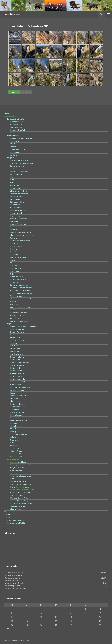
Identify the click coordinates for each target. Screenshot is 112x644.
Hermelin (14, 249)
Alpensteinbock (16, 213)
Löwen (13, 260)
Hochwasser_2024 (17, 124)
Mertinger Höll (16, 141)
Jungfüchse (15, 254)
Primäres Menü (108, 14)
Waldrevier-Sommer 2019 (20, 307)
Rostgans (14, 445)
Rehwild (13, 274)
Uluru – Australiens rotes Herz (22, 504)
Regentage (14, 440)
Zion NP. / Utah (16, 509)
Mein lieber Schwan (18, 340)
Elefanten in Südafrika (19, 191)
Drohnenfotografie (15, 136)
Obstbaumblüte (16, 127)
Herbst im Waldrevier (18, 246)
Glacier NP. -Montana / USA (21, 484)
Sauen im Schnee (17, 207)
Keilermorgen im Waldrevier (21, 257)
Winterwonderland (18, 315)
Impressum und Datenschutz (15, 520)
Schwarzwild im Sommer (20, 285)
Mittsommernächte (18, 495)
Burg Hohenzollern (18, 468)
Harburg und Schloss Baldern (21, 465)
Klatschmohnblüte (17, 122)
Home (7, 113)
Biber (12, 177)
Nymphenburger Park (19, 434)
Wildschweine (16, 310)
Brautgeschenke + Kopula (20, 387)
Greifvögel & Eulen (17, 412)
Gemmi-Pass (15, 409)
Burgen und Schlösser (19, 462)
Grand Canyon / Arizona (19, 487)
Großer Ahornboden (18, 149)
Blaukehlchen (15, 385)
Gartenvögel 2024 (17, 329)
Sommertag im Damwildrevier (22, 293)
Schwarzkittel (15, 188)
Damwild (14, 230)
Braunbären (15, 227)
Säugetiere (11, 158)
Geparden (14, 243)
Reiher (13, 443)
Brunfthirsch (15, 205)
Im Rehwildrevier (17, 174)
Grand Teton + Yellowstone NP (22, 490)
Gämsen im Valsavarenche (20, 241)
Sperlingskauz (16, 448)
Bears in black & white (18, 219)
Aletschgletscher (17, 470)
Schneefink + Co (16, 454)
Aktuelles (8, 515)
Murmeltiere (15, 271)
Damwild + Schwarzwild (19, 171)
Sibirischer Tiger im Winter (20, 290)
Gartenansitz (15, 360)
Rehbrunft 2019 (16, 277)
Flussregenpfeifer (17, 401)
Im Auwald (14, 335)
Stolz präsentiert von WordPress (17, 640)
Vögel (9, 324)
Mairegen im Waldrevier (19, 160)
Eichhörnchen (16, 199)
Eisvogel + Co (15, 338)
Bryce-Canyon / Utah (18, 481)
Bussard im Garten (17, 357)
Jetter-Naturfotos (12, 14)
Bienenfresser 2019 (18, 376)
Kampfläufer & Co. (17, 373)
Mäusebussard (16, 429)
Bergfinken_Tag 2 (17, 354)
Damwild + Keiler (17, 196)
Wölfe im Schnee (17, 318)
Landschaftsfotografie (16, 119)
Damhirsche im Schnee (19, 210)
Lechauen (14, 147)
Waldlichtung (15, 304)
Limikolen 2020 (16, 426)
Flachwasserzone (17, 349)
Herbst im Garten (17, 418)
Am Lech (13, 343)
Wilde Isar (14, 155)
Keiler (12, 183)
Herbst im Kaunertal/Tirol (20, 492)
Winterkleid (15, 185)
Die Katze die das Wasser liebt (21, 232)
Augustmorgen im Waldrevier (21, 216)
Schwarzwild (15, 282)
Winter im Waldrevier (18, 313)
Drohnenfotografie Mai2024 (21, 138)
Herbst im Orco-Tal (17, 130)
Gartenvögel (15, 368)
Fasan (12, 393)
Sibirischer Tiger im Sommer (21, 288)
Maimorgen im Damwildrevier (22, 163)
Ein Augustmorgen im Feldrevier (22, 235)
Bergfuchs (14, 221)
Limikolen (14, 423)
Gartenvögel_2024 (17, 404)
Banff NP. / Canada (17, 479)
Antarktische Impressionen (20, 476)
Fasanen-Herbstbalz (18, 396)
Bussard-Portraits (17, 332)
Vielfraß (13, 302)
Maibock (14, 263)
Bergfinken (14, 351)
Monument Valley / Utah (19, 498)
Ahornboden (15, 133)
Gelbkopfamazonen (18, 407)
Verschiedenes (10, 512)
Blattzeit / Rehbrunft (18, 224)
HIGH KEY (14, 346)
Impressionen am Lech (19, 421)
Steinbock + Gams (17, 202)
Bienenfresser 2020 (18, 382)
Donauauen (15, 152)
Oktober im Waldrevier (19, 194)
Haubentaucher (16, 415)
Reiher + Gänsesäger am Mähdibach (24, 326)
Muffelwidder (15, 266)
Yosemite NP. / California (20, 506)
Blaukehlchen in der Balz (20, 362)
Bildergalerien (10, 116)
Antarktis (14, 473)
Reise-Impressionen (15, 459)
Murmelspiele (15, 268)
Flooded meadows (17, 144)
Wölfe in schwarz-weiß (19, 321)
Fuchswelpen (15, 238)
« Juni (7, 628)
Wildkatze (14, 169)
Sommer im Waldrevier (19, 296)
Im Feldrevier (15, 252)
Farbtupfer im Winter (18, 390)
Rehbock (14, 180)
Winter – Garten (16, 456)
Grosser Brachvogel (18, 365)
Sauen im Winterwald (18, 279)
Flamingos (14, 398)
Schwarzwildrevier (17, 166)
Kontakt (7, 517)
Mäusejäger (15, 432)
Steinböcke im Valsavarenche (21, 299)
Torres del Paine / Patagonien (21, 501)
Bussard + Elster (16, 371)
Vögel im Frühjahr (17, 451)
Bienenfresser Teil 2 (18, 379)
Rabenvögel (15, 437)
